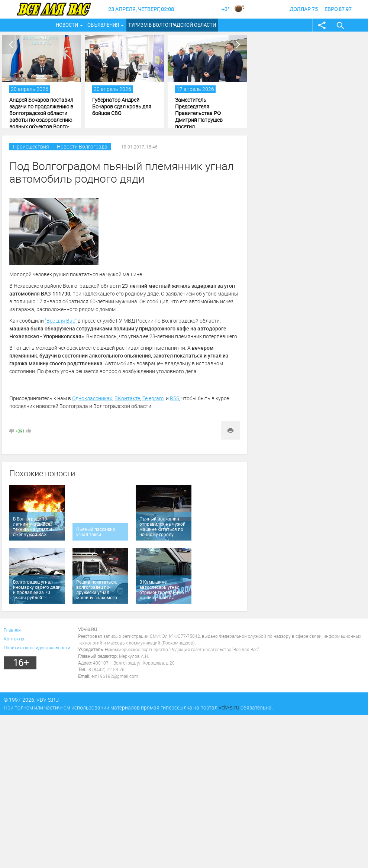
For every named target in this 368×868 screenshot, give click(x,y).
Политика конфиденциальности (37, 647)
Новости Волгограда (82, 146)
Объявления (103, 25)
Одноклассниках (92, 398)
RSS (175, 398)
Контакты (14, 639)
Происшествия (31, 146)
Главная (12, 630)
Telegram (153, 398)
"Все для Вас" (61, 321)
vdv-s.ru (229, 707)
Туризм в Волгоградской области (172, 25)
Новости (67, 25)
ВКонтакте (127, 398)
